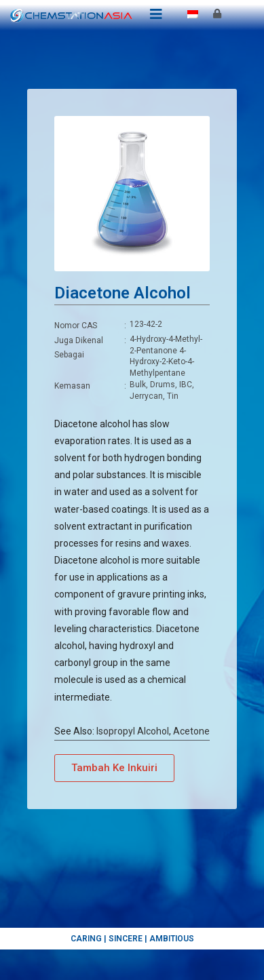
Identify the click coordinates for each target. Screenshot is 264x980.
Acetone (191, 731)
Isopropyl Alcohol (133, 731)
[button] (114, 768)
